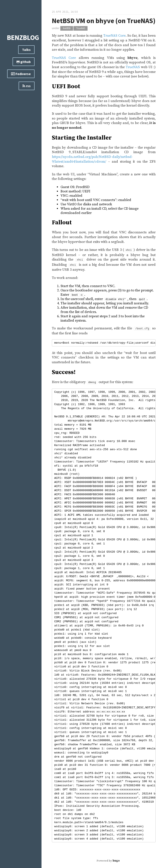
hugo (116, 861)
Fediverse (21, 74)
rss (27, 86)
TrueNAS (81, 28)
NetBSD (67, 28)
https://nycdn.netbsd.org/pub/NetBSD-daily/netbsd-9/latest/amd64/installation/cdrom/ (92, 159)
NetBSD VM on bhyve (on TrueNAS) (104, 21)
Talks (26, 50)
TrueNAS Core (114, 36)
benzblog (23, 38)
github (24, 62)
